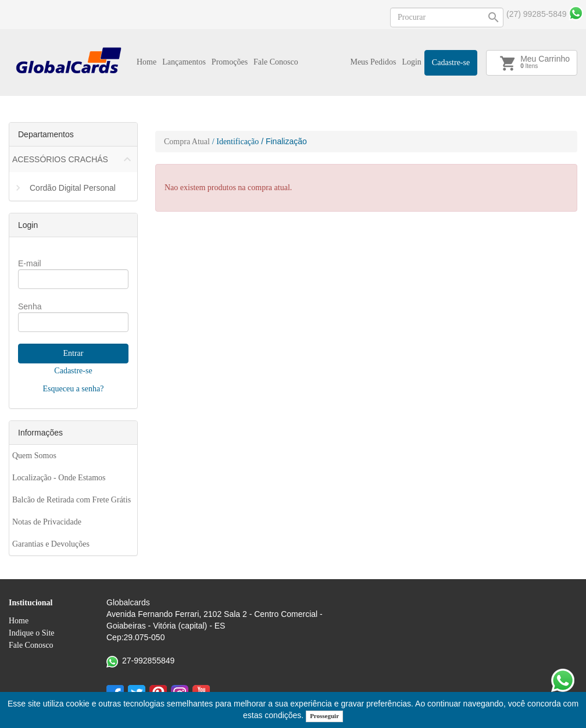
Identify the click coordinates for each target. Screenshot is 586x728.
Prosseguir (324, 716)
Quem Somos (34, 456)
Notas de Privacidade (47, 522)
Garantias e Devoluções (51, 544)
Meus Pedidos (373, 62)
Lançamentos (184, 62)
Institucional (31, 603)
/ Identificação (235, 142)
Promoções (230, 62)
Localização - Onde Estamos (59, 478)
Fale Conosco (276, 62)
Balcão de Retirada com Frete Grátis (72, 500)
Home (146, 62)
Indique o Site (32, 633)
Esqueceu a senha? (74, 389)
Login (411, 62)
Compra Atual (187, 142)
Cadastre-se (451, 63)
